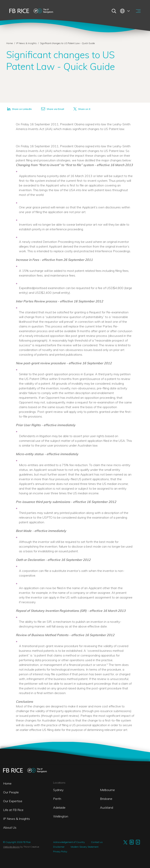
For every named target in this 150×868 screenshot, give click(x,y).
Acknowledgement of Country (69, 842)
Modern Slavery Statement (85, 847)
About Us (10, 827)
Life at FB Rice (13, 810)
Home (9, 43)
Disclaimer (59, 847)
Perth (57, 799)
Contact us (97, 842)
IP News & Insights (27, 43)
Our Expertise (13, 801)
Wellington (61, 816)
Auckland (107, 807)
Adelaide (59, 807)
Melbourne (107, 790)
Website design (11, 847)
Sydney (58, 790)
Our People (11, 792)
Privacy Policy (60, 851)
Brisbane (106, 799)
